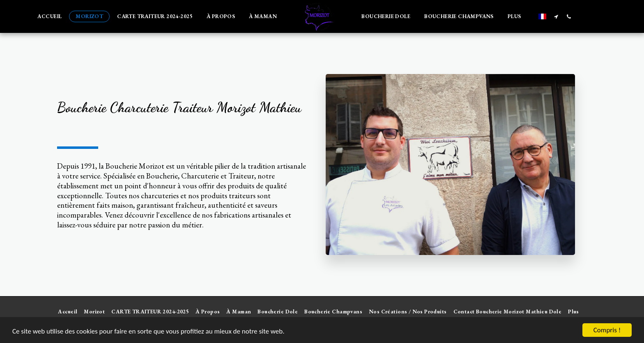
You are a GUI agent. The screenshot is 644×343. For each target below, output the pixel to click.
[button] (556, 16)
